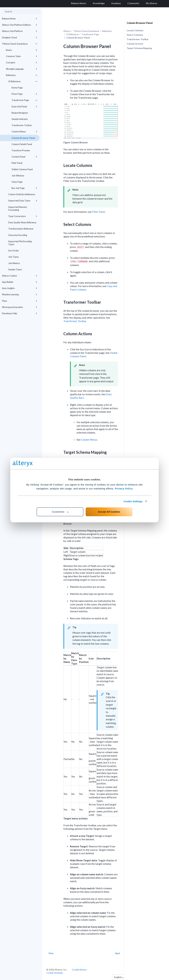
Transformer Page (24, 100)
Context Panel (24, 157)
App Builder (20, 282)
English (119, 977)
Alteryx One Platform (20, 31)
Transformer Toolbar (22, 125)
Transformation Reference (21, 229)
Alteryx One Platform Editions (20, 25)
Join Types (13, 257)
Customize (60, 512)
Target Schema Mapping (139, 48)
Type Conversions (23, 216)
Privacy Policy (124, 489)
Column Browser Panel (23, 138)
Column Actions (135, 44)
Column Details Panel (22, 144)
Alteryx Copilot (20, 276)
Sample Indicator (20, 119)
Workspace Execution (20, 307)
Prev (51, 953)
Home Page (17, 88)
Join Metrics (14, 263)
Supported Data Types (23, 201)
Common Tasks (22, 56)
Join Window (18, 176)
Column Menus (24, 132)
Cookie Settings (133, 501)
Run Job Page (24, 188)
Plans (20, 301)
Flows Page (24, 94)
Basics (22, 50)
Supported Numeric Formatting (18, 208)
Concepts (22, 62)
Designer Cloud (20, 37)
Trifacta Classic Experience (20, 44)
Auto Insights (20, 288)
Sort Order (14, 251)
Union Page (17, 182)
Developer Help (20, 313)
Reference (22, 75)
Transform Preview (21, 150)
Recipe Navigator (20, 113)
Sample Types (15, 269)
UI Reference (23, 81)
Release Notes (20, 19)
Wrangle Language (22, 69)
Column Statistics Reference (22, 194)
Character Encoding (18, 235)
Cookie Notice (79, 970)
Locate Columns (135, 30)
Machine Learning (20, 294)
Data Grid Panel (24, 107)
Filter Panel (17, 163)
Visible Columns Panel (22, 169)
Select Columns (135, 35)
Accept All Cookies (109, 512)
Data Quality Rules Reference (22, 222)
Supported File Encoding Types (20, 243)
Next (117, 953)
